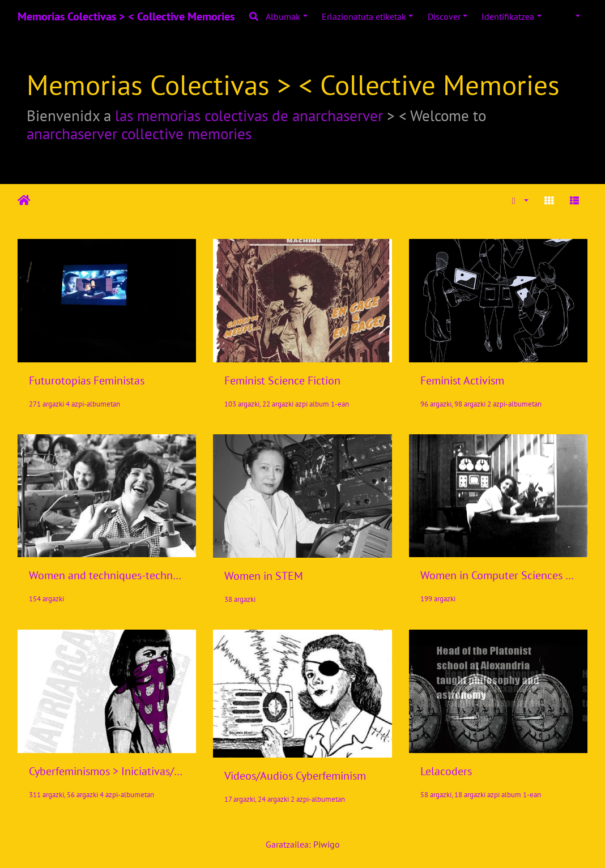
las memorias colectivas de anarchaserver (249, 116)
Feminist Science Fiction (282, 380)
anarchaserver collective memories (139, 134)
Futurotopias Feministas (87, 380)
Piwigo (327, 844)
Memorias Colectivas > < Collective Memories (126, 16)
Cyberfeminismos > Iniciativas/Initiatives (125, 771)
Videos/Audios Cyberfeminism (295, 776)
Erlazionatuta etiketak (364, 16)
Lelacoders (446, 771)
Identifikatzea (508, 16)
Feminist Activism (462, 380)
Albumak (283, 16)
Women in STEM (264, 576)
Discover (444, 16)
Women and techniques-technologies (118, 575)
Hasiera (24, 200)
